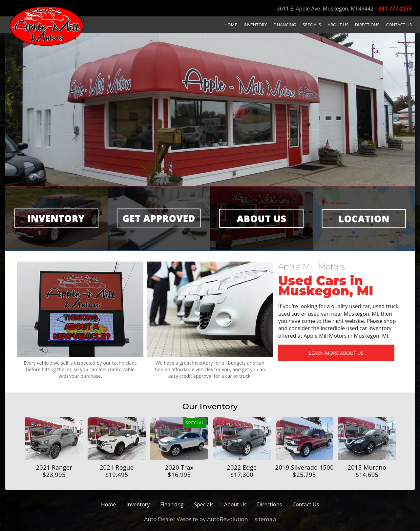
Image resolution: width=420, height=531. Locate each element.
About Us (338, 25)
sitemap (265, 519)
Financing (285, 25)
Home (231, 25)
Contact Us (399, 25)
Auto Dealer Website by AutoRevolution (196, 519)
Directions (367, 25)
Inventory (255, 25)
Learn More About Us (324, 353)
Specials (312, 25)
